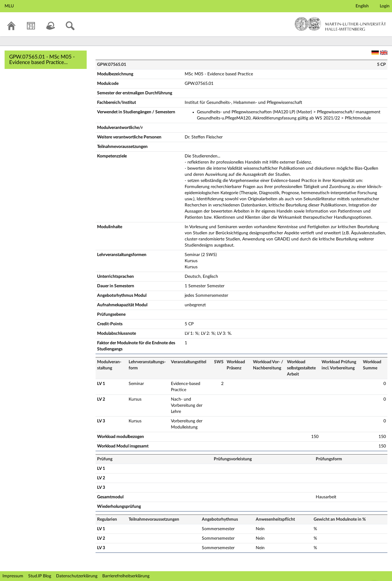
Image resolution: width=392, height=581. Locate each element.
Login (385, 6)
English (362, 6)
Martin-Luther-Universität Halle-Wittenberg (340, 24)
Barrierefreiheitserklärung (126, 576)
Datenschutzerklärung (77, 576)
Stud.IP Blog (40, 576)
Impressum (13, 576)
